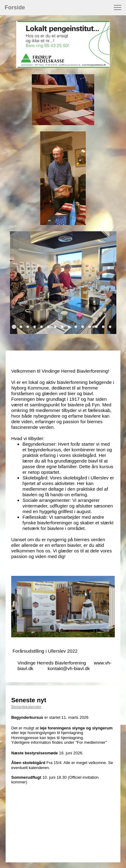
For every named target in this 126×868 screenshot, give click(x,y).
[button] (118, 7)
